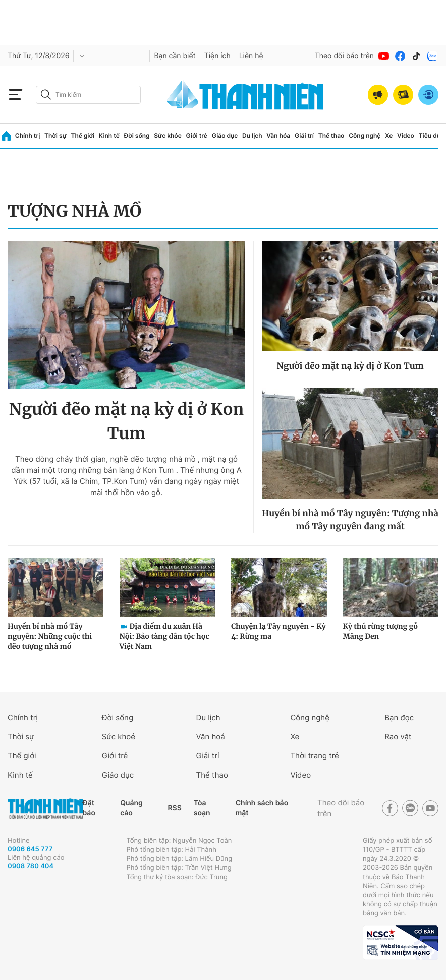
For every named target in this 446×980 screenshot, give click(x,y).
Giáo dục (225, 135)
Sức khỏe (168, 135)
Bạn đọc (399, 717)
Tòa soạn (202, 808)
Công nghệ (365, 135)
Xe (389, 135)
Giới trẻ (197, 135)
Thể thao (331, 135)
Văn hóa (278, 135)
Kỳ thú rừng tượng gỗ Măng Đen (380, 631)
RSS (175, 808)
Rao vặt (398, 737)
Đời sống (137, 135)
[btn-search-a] (46, 95)
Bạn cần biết (175, 56)
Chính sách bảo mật (262, 808)
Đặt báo (89, 808)
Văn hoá (211, 737)
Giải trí (304, 135)
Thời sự (55, 135)
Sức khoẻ (119, 737)
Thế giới (82, 135)
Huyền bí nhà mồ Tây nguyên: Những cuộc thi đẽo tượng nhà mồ (50, 636)
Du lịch (252, 135)
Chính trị (28, 135)
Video (406, 135)
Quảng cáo (131, 808)
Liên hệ (251, 56)
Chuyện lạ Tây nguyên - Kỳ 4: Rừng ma (278, 631)
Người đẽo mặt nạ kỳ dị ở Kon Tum (127, 421)
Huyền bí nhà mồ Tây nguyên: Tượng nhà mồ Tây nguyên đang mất (350, 520)
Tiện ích (217, 56)
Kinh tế (109, 135)
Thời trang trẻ (314, 756)
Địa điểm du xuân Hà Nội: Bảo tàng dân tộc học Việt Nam (164, 636)
